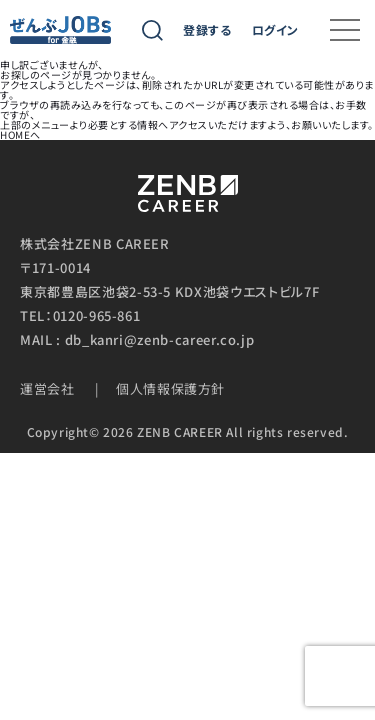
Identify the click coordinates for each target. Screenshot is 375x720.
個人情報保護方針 (170, 388)
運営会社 (47, 388)
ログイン (275, 30)
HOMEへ (20, 134)
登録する (207, 30)
